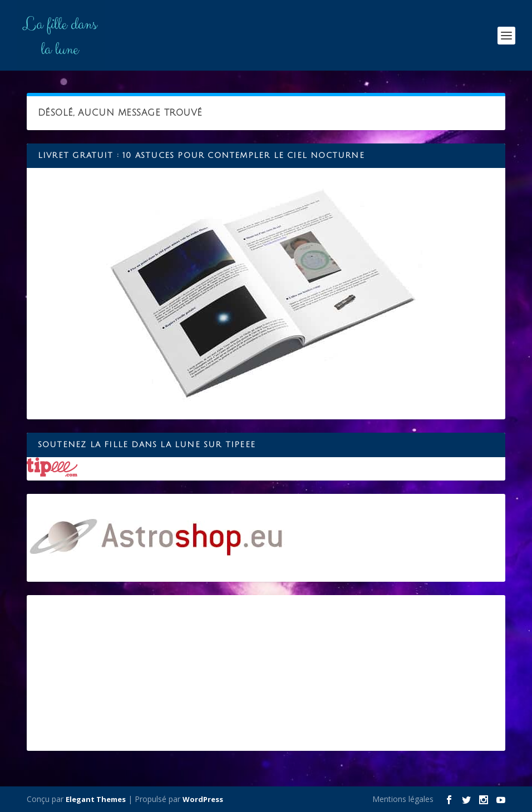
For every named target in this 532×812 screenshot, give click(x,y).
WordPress (203, 799)
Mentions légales (403, 799)
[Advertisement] (266, 673)
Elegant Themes (96, 799)
